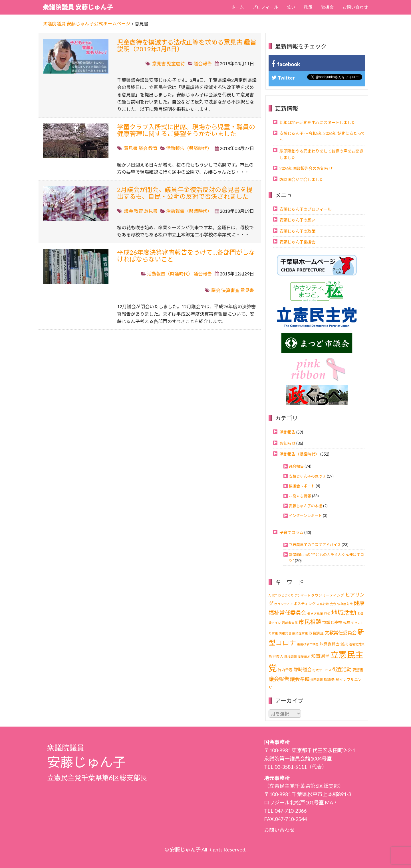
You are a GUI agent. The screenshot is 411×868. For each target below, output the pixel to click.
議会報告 (203, 63)
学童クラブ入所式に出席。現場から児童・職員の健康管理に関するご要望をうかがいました (186, 130)
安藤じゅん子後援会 (297, 242)
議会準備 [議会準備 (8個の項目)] (300, 679)
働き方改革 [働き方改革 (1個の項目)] (315, 614)
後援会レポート (302, 486)
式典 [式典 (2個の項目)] (347, 623)
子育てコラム (291, 533)
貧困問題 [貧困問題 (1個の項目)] (317, 680)
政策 (308, 7)
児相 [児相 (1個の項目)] (327, 614)
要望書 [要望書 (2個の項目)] (358, 670)
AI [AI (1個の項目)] (270, 595)
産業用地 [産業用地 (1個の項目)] (304, 657)
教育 (153, 148)
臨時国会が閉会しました (301, 180)
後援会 (328, 7)
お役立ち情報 (300, 496)
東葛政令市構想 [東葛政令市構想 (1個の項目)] (308, 644)
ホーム (238, 7)
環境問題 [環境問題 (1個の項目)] (291, 657)
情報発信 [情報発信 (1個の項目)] (285, 633)
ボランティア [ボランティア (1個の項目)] (284, 604)
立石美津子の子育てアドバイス (315, 545)
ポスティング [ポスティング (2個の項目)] (305, 604)
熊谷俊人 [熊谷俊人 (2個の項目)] (276, 657)
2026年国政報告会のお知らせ (306, 168)
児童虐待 (176, 63)
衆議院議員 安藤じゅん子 (78, 7)
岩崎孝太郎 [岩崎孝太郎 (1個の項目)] (290, 623)
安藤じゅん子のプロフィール (305, 209)
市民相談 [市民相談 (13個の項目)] (310, 622)
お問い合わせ (355, 7)
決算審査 (230, 290)
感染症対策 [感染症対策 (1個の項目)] (300, 633)
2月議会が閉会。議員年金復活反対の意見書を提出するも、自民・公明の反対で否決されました (185, 193)
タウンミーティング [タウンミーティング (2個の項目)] (328, 595)
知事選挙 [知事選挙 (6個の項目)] (320, 656)
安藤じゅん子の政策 (297, 231)
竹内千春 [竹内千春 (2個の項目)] (285, 670)
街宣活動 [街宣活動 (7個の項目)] (342, 669)
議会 (143, 148)
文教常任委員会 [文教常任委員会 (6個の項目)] (341, 633)
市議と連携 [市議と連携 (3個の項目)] (332, 622)
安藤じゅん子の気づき (307, 476)
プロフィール (265, 7)
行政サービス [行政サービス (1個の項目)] (322, 670)
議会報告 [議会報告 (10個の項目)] (279, 679)
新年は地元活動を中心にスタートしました (317, 122)
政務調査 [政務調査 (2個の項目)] (316, 633)
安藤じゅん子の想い (297, 220)
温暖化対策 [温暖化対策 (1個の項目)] (357, 644)
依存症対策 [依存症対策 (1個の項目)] (345, 604)
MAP (331, 802)
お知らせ (287, 443)
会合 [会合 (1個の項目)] (333, 604)
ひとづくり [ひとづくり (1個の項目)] (286, 595)
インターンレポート (305, 516)
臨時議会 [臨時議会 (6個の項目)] (303, 669)
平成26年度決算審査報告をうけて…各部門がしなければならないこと (186, 256)
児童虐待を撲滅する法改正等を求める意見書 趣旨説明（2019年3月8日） (187, 45)
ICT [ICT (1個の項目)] (275, 595)
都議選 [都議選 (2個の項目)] (329, 680)
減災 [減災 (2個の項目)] (344, 644)
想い (291, 7)
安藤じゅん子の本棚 (306, 506)
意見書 (159, 63)
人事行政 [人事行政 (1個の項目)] (323, 604)
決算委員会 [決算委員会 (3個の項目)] (330, 644)
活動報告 (287, 432)
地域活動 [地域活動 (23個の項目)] (344, 612)
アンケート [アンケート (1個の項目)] (302, 595)
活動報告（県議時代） (189, 148)
